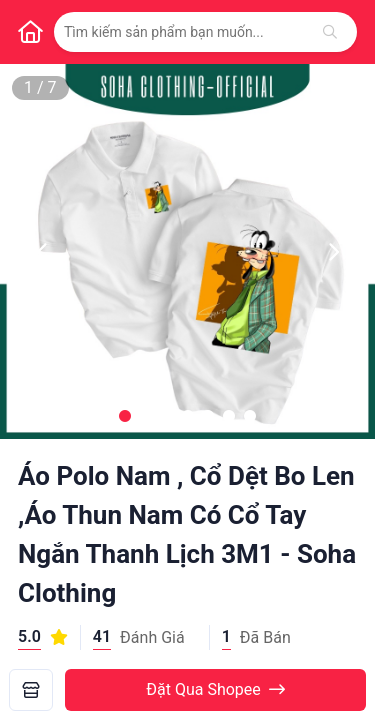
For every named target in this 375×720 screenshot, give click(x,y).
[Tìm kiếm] (330, 32)
